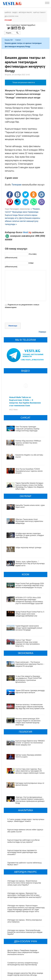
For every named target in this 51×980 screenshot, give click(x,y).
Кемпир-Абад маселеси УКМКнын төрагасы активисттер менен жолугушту (28, 443)
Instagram (20, 28)
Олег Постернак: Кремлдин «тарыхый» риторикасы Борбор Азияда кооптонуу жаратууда (27, 429)
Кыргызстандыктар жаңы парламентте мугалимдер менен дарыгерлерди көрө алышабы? (22, 828)
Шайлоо (8, 12)
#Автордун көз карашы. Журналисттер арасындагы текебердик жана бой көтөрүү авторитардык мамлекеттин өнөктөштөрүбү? (24, 871)
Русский (8, 20)
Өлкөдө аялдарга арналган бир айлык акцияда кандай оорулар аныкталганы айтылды (25, 950)
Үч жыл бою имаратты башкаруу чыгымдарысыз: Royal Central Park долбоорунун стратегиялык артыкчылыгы (26, 678)
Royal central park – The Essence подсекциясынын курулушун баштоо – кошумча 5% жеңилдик (30, 664)
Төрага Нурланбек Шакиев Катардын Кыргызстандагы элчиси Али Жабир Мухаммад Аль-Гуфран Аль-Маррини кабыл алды (30, 486)
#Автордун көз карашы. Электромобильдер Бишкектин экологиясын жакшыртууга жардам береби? (25, 908)
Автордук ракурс (25, 12)
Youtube (16, 28)
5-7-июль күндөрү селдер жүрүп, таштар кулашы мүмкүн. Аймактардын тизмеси (26, 796)
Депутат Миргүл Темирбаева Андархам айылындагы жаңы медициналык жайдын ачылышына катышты (23, 928)
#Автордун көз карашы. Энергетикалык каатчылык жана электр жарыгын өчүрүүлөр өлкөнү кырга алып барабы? (24, 859)
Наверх (42, 332)
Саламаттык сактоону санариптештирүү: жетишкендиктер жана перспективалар (23, 939)
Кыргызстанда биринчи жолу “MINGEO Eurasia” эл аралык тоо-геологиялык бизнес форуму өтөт (26, 732)
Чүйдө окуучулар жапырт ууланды (28, 548)
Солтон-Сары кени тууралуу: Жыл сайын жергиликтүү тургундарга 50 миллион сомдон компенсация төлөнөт (25, 754)
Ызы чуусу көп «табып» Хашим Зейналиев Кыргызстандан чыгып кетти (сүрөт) (24, 971)
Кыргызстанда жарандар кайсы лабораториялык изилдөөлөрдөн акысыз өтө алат (26, 960)
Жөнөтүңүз (13, 326)
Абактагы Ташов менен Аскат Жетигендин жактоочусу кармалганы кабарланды (29, 521)
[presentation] (26, 316)
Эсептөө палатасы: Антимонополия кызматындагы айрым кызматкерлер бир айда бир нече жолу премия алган (25, 701)
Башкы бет (9, 40)
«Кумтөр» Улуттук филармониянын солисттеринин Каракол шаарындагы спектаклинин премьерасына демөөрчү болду (25, 777)
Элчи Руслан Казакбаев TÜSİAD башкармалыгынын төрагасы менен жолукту (29, 471)
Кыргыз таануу (39, 12)
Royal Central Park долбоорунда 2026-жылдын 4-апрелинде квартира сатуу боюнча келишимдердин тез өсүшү (30, 585)
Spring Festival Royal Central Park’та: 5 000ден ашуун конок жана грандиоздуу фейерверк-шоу (30, 614)
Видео (15, 12)
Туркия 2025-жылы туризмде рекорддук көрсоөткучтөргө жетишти (22, 690)
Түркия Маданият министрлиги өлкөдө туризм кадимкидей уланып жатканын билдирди (29, 628)
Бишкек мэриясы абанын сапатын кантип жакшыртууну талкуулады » (22, 221)
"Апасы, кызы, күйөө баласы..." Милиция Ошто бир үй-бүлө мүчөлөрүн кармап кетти (30, 564)
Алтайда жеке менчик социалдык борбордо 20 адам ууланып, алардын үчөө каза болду (30, 535)
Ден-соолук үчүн (11, 16)
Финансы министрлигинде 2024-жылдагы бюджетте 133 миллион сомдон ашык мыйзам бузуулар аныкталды (25, 713)
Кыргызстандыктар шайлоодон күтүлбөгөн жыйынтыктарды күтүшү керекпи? (24, 817)
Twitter (8, 28)
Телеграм (16, 185)
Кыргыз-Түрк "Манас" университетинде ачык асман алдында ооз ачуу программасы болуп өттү (28, 643)
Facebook (12, 28)
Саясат (18, 40)
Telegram (24, 28)
